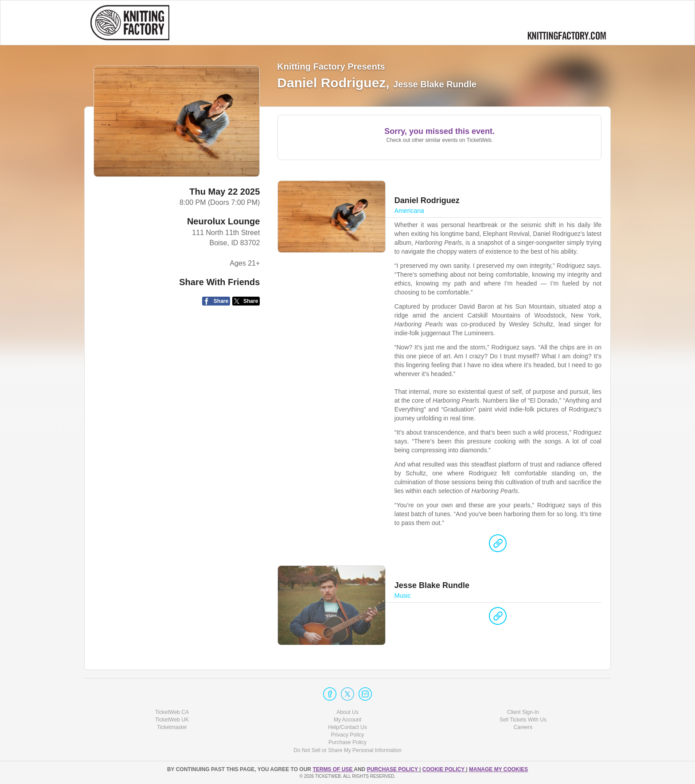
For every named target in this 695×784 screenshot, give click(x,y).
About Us (347, 712)
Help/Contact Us (347, 727)
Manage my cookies (498, 769)
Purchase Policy (347, 742)
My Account (347, 720)
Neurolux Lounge (223, 221)
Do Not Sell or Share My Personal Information (347, 750)
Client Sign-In (523, 712)
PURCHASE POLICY (393, 769)
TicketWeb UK (172, 720)
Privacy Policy (348, 735)
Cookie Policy (444, 769)
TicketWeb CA (172, 712)
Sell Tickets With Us (523, 720)
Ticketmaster (172, 727)
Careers (523, 727)
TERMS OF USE (333, 769)
